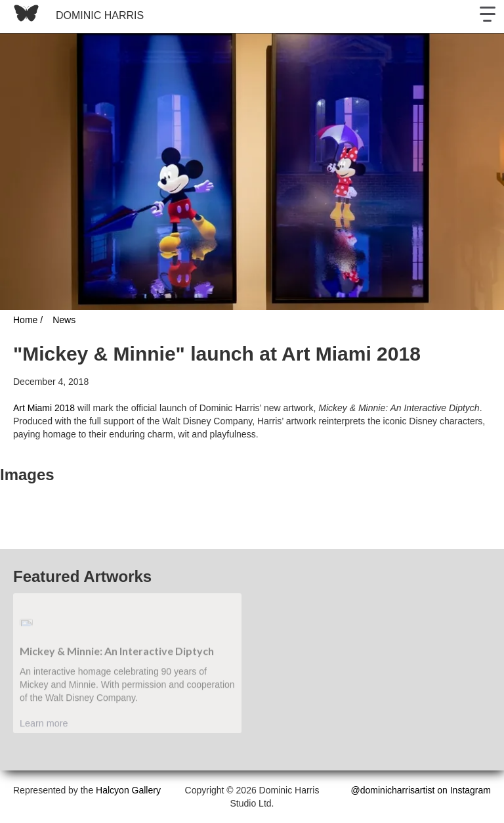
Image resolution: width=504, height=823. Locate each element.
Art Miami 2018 (44, 408)
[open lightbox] (1, 508)
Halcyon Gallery (128, 790)
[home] (75, 16)
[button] (488, 16)
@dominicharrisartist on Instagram (421, 790)
